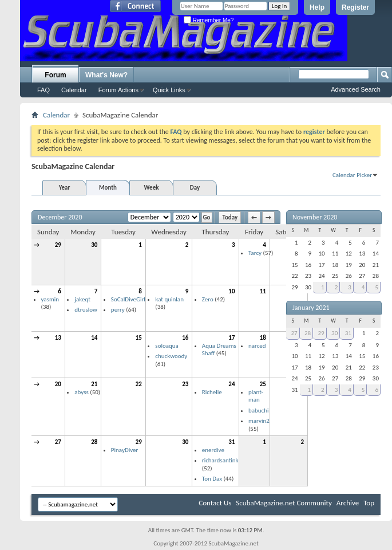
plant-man (256, 396)
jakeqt (82, 299)
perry (118, 310)
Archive (348, 503)
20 (58, 384)
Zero (208, 299)
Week (152, 188)
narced (257, 346)
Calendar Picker (352, 175)
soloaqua (167, 346)
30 (94, 245)
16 (185, 338)
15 (139, 338)
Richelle (212, 392)
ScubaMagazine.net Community (284, 503)
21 (94, 384)
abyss (81, 392)
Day (195, 188)
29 (58, 245)
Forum (55, 75)
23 (185, 384)
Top (369, 503)
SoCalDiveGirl (128, 299)
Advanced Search (356, 89)
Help (317, 7)
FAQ (43, 90)
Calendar (74, 90)
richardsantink (220, 460)
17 (231, 338)
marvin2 (259, 421)
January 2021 (311, 308)
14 (94, 338)
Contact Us (215, 503)
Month (108, 188)
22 (139, 384)
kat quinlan (169, 299)
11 (263, 291)
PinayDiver (125, 450)
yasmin (50, 299)
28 (94, 442)
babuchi (259, 410)
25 (263, 384)
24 (231, 384)
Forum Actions (118, 90)
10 (231, 291)
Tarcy (255, 253)
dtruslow (86, 310)
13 (58, 338)
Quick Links (169, 90)
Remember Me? (209, 20)
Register (355, 7)
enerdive (213, 450)
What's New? (106, 75)
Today (230, 217)
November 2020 (315, 217)
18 (263, 338)
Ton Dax (212, 479)
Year (65, 188)
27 (58, 442)
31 (231, 442)
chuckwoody (171, 356)
